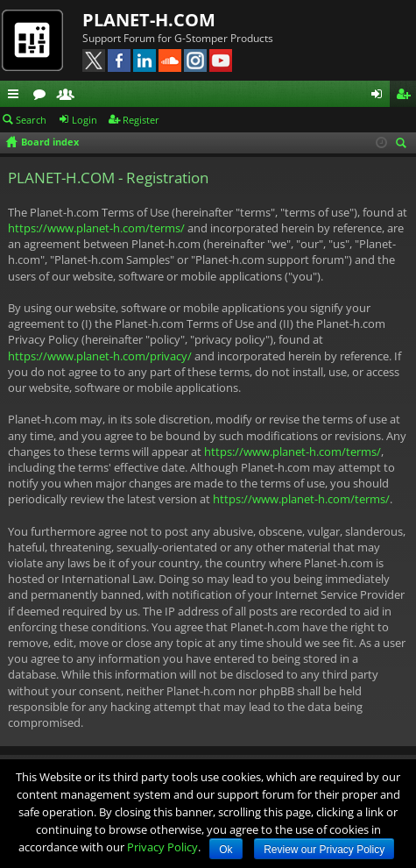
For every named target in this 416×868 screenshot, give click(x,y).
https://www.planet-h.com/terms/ (96, 228)
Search (31, 120)
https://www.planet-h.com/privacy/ (100, 356)
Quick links (17, 96)
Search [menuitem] (404, 144)
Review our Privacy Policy (324, 850)
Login (85, 120)
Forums (43, 96)
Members (69, 96)
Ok (226, 850)
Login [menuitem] (380, 96)
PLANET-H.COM (149, 20)
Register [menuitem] (406, 96)
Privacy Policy (162, 847)
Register (141, 120)
